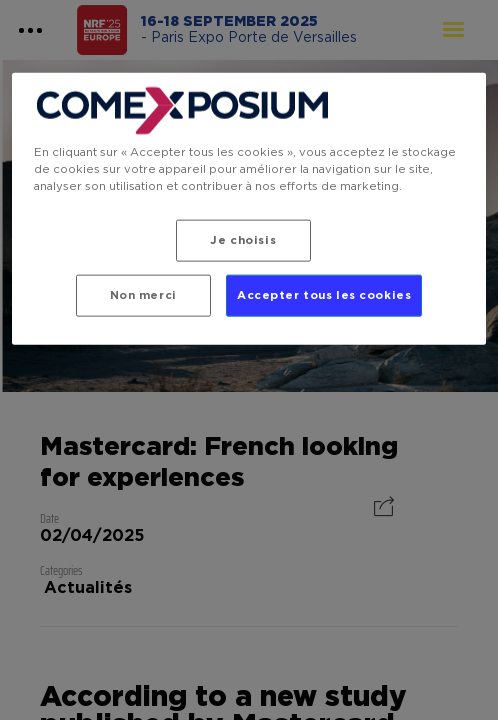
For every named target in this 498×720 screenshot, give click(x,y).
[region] (248, 209)
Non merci (143, 295)
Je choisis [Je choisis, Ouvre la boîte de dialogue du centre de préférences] (243, 240)
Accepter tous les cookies (324, 295)
